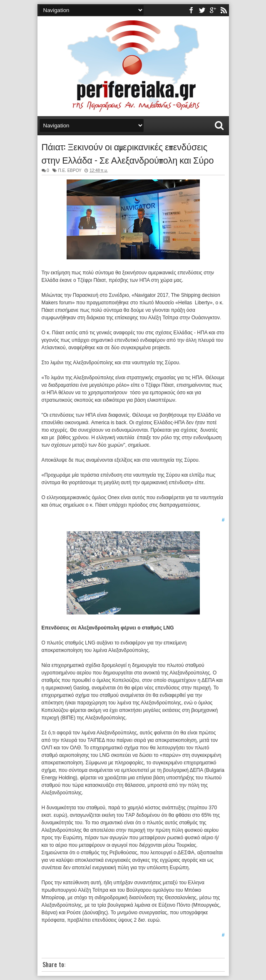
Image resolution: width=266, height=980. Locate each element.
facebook (191, 10)
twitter (202, 10)
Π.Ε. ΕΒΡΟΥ (70, 170)
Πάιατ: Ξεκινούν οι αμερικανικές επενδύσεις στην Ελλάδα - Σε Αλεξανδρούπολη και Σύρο (128, 153)
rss (224, 10)
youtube (213, 10)
